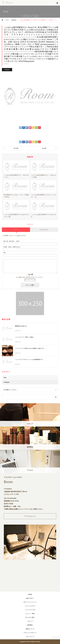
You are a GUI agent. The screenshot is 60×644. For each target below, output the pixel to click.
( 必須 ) (11, 241)
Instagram (7, 70)
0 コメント (16, 230)
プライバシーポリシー (30, 633)
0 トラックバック (44, 230)
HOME (30, 594)
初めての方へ (30, 598)
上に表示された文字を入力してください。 (30, 277)
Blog (5, 378)
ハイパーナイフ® (30, 610)
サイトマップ (30, 636)
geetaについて (30, 629)
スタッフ (30, 621)
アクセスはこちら (30, 516)
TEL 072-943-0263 (10, 498)
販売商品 (30, 625)
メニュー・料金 (30, 614)
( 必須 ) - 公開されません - (12, 247)
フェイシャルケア (30, 606)
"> (30, 577)
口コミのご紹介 (30, 617)
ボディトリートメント (30, 602)
